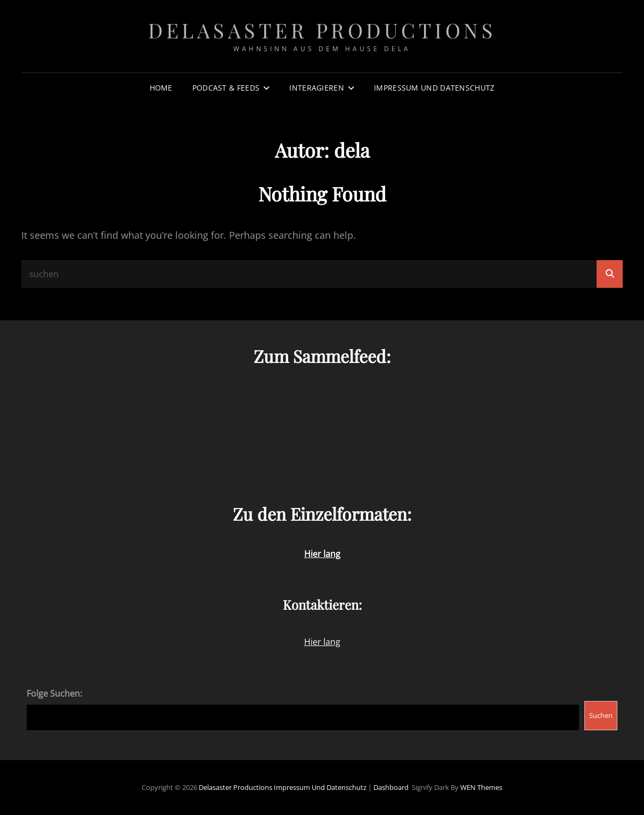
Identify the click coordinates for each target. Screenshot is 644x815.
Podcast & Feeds (226, 88)
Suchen (601, 715)
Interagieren (316, 88)
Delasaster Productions (322, 30)
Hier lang (322, 642)
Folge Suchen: (54, 693)
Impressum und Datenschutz (434, 88)
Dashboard (391, 787)
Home (161, 88)
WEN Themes (481, 787)
